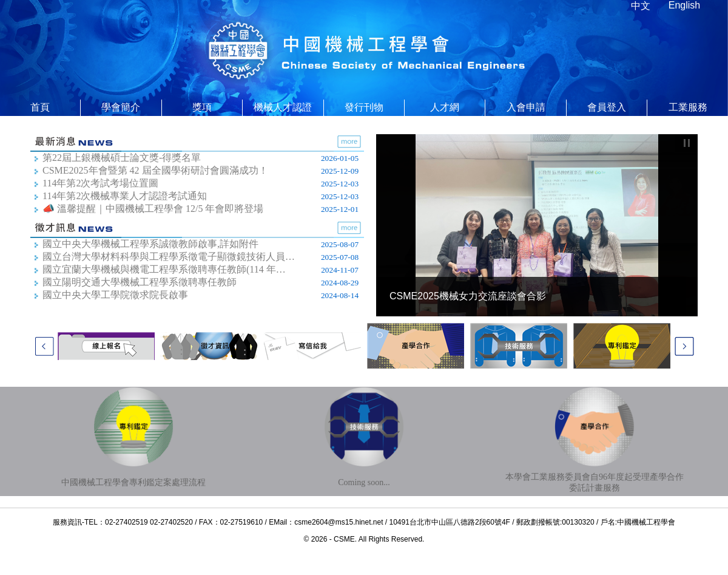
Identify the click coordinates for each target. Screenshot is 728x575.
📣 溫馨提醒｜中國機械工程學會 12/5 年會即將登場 (153, 209)
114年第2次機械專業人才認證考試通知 (125, 196)
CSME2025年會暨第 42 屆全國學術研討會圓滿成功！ (155, 170)
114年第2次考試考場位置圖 (100, 183)
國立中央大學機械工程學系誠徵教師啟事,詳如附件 (150, 244)
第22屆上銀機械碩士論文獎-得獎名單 (122, 158)
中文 (641, 6)
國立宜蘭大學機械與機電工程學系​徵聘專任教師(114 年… (164, 269)
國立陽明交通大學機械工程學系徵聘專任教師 (140, 282)
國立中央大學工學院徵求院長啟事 (115, 295)
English (684, 5)
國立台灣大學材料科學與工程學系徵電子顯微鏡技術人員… (169, 257)
